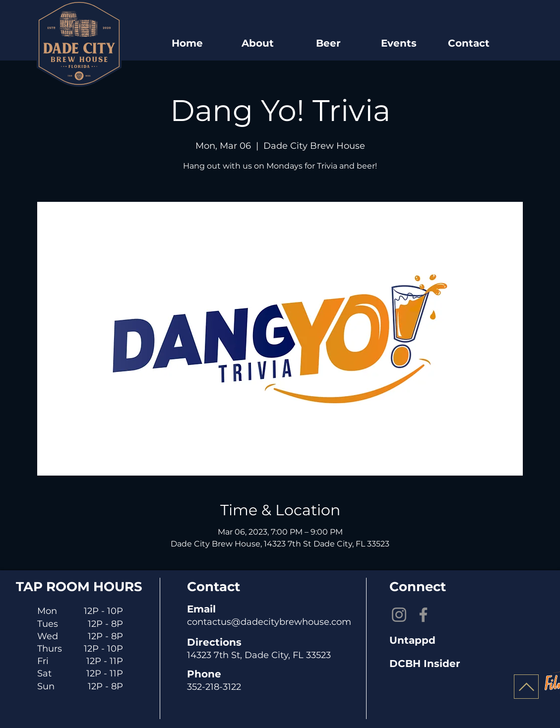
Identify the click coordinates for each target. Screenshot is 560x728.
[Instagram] (399, 615)
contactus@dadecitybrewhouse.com (269, 622)
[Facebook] (423, 615)
